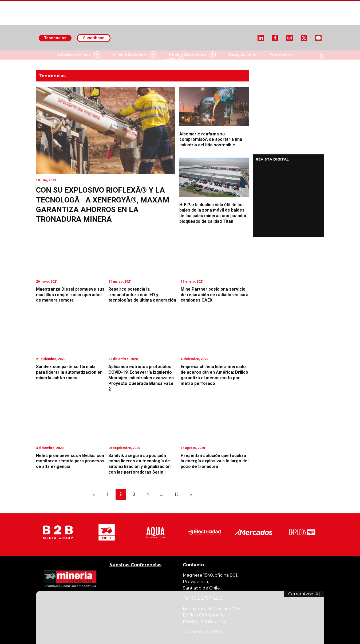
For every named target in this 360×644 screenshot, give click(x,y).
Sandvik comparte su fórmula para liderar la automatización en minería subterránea (69, 372)
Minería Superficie (135, 55)
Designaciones (243, 54)
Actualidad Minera (79, 55)
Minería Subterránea (193, 55)
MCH (175, 60)
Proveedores (282, 54)
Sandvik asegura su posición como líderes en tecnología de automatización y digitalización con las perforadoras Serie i (139, 464)
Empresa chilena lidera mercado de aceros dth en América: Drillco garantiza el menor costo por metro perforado (214, 375)
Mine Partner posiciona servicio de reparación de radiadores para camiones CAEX (215, 295)
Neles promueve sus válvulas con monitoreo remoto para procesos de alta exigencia (70, 461)
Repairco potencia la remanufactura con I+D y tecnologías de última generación (142, 295)
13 (176, 494)
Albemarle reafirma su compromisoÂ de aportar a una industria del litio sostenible (211, 140)
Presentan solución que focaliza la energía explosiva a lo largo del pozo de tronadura (215, 461)
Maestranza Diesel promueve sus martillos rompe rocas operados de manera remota (70, 295)
